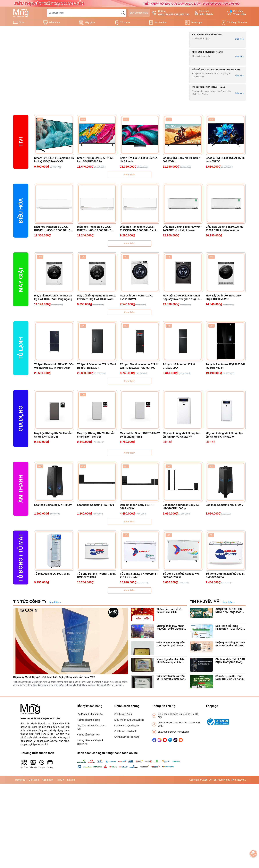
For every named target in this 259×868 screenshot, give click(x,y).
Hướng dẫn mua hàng (88, 720)
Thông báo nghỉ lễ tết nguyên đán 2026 (169, 611)
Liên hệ (71, 780)
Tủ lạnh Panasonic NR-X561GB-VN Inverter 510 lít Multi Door (54, 366)
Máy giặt (89, 22)
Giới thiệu (34, 780)
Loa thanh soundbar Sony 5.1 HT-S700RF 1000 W (181, 507)
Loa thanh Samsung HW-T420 (95, 505)
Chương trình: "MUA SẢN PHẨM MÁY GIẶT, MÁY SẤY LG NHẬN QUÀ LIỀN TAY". (230, 661)
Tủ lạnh (124, 22)
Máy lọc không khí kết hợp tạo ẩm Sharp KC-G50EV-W (181, 435)
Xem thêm (129, 175)
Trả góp (42, 764)
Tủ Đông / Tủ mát (21, 558)
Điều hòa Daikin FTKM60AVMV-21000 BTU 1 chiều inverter (225, 229)
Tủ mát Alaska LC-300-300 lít (52, 574)
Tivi (21, 22)
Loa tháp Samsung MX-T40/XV (53, 505)
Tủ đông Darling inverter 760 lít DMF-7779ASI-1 (96, 575)
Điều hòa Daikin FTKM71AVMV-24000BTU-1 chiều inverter (182, 229)
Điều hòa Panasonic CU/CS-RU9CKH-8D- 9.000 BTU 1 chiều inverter (139, 229)
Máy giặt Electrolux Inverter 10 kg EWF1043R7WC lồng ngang (53, 297)
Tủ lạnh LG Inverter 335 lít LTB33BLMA (179, 366)
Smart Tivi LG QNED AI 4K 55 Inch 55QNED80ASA (95, 160)
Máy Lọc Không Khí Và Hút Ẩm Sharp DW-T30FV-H (53, 435)
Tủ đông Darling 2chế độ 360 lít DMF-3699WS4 (225, 575)
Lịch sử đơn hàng (139, 13)
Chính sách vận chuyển (127, 726)
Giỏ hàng (236, 13)
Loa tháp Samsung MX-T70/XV (224, 505)
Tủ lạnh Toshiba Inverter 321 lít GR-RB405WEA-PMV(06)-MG (139, 366)
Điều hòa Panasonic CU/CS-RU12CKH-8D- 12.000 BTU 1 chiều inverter (94, 229)
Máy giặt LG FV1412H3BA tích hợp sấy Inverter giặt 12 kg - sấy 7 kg (183, 297)
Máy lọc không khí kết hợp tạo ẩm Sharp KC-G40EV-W (224, 435)
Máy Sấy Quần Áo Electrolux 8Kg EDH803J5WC (223, 297)
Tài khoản (203, 13)
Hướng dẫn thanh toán (89, 735)
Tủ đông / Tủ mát (236, 22)
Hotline (171, 13)
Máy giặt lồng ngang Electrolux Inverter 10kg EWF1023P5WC (96, 297)
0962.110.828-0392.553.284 (173, 723)
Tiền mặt (33, 764)
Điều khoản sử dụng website (129, 720)
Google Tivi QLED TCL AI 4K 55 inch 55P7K (225, 160)
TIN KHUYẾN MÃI (205, 602)
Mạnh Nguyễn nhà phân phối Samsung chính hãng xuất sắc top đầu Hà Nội (172, 661)
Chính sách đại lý (123, 714)
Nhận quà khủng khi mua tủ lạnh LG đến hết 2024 (230, 644)
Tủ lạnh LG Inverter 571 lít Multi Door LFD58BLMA (97, 366)
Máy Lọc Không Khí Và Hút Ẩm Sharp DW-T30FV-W (96, 435)
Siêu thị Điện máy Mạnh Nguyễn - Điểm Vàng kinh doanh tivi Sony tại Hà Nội (172, 627)
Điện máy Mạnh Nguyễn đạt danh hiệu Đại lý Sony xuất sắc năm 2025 (54, 677)
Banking (50, 764)
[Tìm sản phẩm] (86, 13)
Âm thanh (159, 22)
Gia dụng (196, 22)
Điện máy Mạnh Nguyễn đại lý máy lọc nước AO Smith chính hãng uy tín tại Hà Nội (171, 678)
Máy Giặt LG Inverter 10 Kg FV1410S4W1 (137, 297)
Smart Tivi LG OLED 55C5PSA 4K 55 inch (139, 160)
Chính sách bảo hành (125, 731)
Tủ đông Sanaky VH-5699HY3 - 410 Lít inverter (139, 575)
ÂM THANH (21, 489)
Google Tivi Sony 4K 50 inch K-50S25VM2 (182, 160)
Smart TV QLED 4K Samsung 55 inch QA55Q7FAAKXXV (54, 160)
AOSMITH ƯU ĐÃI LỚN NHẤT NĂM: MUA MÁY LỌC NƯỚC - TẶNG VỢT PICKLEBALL (229, 611)
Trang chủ (20, 780)
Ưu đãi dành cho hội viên (90, 714)
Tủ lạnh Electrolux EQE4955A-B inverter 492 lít (225, 366)
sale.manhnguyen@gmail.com (174, 732)
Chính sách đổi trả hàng (127, 737)
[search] (123, 13)
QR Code (24, 764)
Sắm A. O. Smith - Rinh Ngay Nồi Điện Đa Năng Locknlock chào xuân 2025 (229, 678)
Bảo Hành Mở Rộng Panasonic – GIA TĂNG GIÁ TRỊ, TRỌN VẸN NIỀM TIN (230, 627)
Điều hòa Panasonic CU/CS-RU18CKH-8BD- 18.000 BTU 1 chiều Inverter (52, 229)
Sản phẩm (48, 780)
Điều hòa (54, 22)
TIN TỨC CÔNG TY (30, 602)
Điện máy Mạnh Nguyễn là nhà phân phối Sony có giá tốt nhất (172, 644)
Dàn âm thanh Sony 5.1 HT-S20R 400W (137, 507)
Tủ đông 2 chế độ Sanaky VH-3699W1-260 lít (181, 575)
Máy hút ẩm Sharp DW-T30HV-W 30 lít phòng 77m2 (140, 435)
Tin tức (60, 780)
